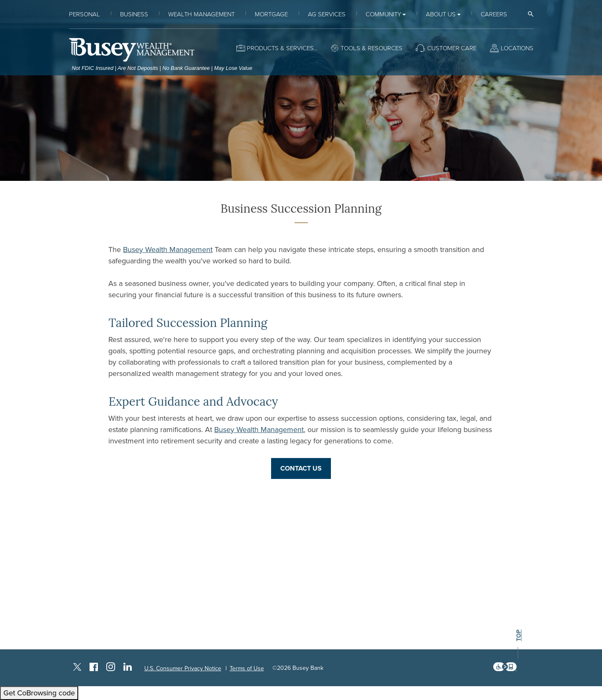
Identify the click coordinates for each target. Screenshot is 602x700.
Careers (494, 14)
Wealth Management (201, 14)
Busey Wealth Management (168, 250)
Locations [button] (517, 48)
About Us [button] (441, 14)
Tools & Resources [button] (371, 48)
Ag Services (327, 14)
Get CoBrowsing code (39, 693)
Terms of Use (247, 668)
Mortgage (271, 14)
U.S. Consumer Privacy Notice (183, 668)
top (518, 636)
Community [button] (383, 14)
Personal (85, 14)
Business (134, 14)
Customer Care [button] (452, 48)
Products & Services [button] (280, 48)
